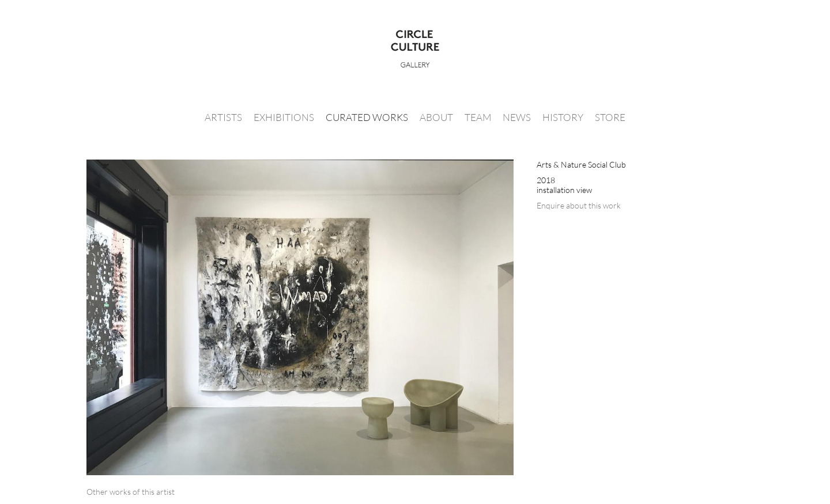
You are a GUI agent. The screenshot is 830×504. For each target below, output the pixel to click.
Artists (223, 117)
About (436, 117)
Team (478, 117)
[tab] (131, 492)
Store (610, 117)
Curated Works (367, 117)
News (517, 117)
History (563, 117)
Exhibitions (284, 117)
